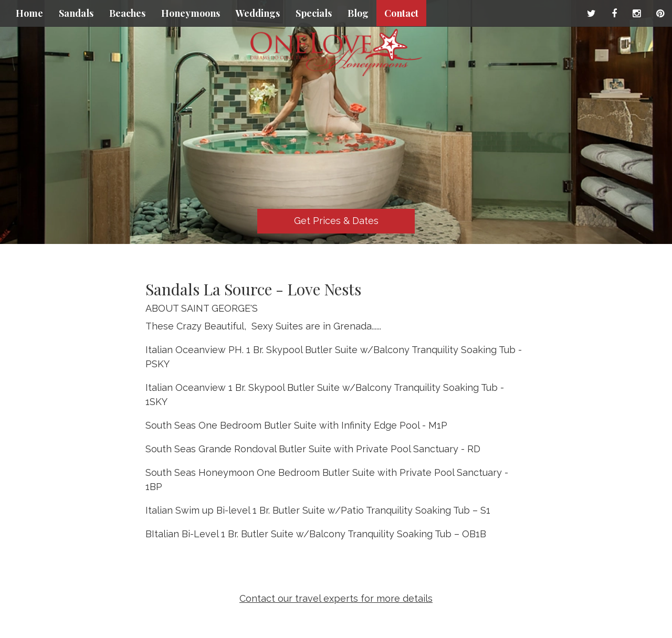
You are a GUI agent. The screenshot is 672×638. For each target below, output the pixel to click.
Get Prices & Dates (336, 221)
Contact (401, 13)
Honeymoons (191, 13)
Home (29, 13)
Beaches (127, 13)
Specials (314, 13)
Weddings (258, 13)
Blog (358, 13)
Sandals (76, 13)
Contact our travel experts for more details (336, 598)
